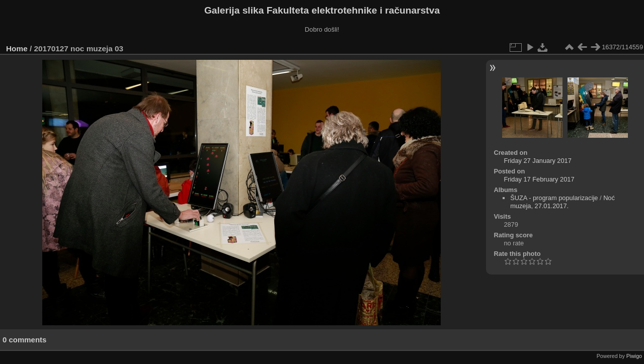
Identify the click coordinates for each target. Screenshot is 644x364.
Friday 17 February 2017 (539, 179)
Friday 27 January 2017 (537, 161)
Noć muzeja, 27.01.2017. (562, 202)
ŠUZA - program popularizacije (554, 198)
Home (17, 49)
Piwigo (634, 356)
